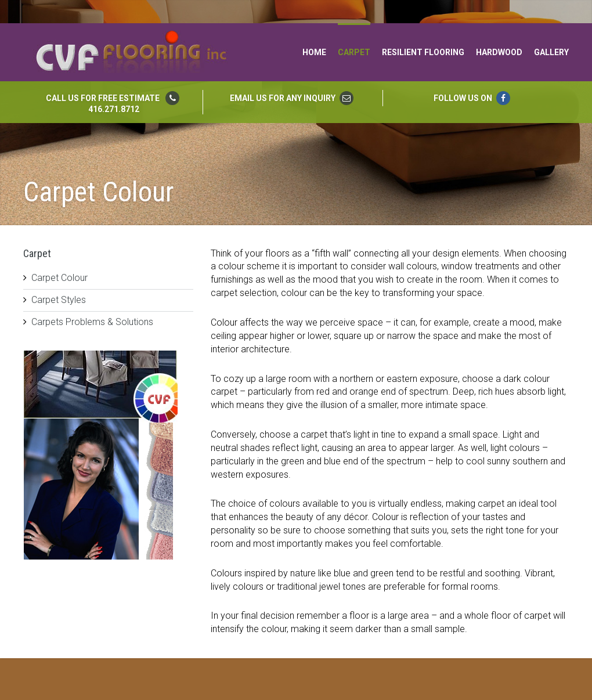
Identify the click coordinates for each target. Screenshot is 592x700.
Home (314, 52)
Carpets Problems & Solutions (92, 322)
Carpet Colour (59, 278)
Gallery (551, 52)
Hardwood (499, 52)
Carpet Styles (59, 300)
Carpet (354, 52)
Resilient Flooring (423, 52)
